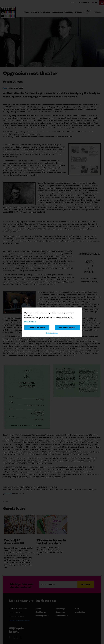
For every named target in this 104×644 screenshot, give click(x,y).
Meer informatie (30, 322)
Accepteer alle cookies (37, 327)
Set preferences (52, 333)
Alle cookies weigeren (67, 327)
